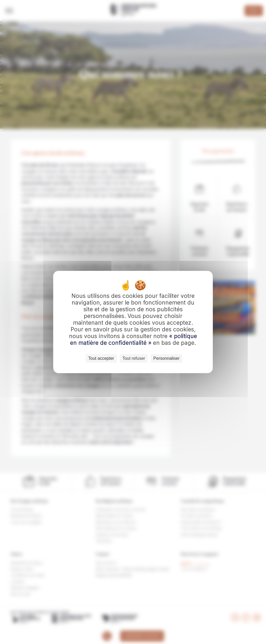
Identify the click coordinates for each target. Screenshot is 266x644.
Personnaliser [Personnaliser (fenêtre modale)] (166, 358)
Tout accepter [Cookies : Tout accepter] (101, 358)
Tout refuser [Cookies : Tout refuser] (134, 358)
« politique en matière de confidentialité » (134, 339)
